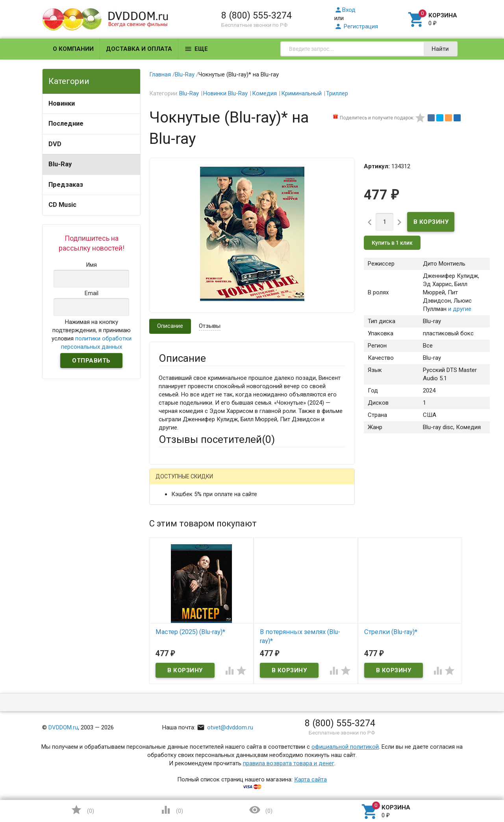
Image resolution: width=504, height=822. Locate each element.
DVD (55, 144)
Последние (66, 124)
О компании (73, 49)
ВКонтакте (257, 483)
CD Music (62, 205)
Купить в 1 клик (392, 243)
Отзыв (167, 597)
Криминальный (301, 93)
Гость (169, 482)
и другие (459, 309)
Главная (160, 74)
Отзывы (210, 326)
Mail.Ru (209, 483)
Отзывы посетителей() (217, 439)
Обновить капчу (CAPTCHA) (258, 716)
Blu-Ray (60, 164)
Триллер (337, 93)
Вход (345, 10)
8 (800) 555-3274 (257, 15)
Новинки (62, 103)
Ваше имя (172, 510)
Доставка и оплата (139, 49)
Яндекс (306, 483)
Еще (196, 49)
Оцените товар (179, 583)
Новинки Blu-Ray (225, 93)
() (82, 810)
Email (166, 532)
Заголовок (173, 562)
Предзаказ (66, 185)
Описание (170, 326)
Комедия (264, 93)
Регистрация (356, 26)
